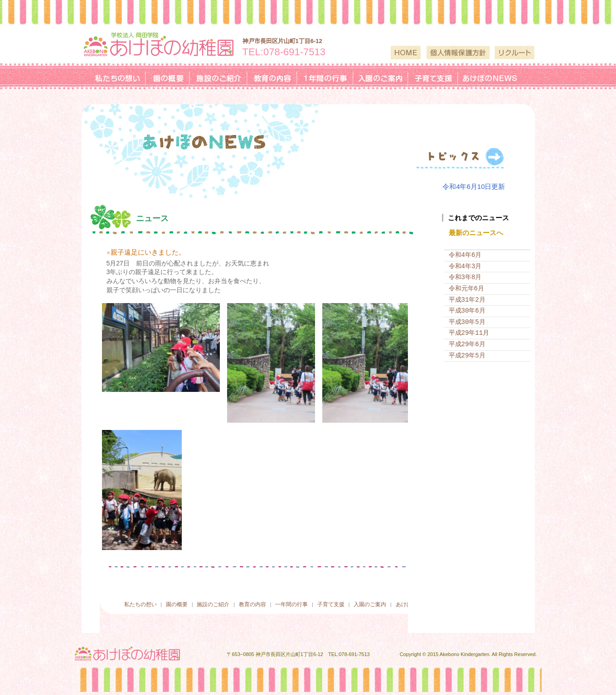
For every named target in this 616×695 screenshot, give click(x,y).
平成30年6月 (467, 310)
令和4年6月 (465, 254)
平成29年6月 (467, 343)
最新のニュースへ (476, 232)
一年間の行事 (290, 603)
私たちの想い (141, 603)
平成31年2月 (467, 299)
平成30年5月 (467, 321)
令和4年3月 (465, 265)
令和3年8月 (465, 277)
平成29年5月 (467, 355)
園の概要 (175, 603)
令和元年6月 (466, 287)
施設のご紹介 (212, 603)
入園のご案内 (365, 603)
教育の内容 (255, 603)
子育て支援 (326, 603)
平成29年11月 (469, 332)
